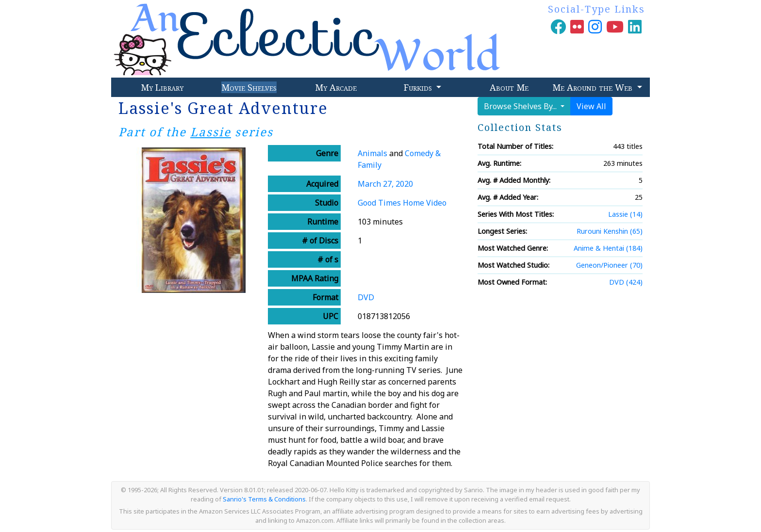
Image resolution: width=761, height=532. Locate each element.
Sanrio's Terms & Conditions (264, 499)
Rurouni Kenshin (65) (610, 231)
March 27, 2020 (385, 184)
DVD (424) (626, 282)
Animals (372, 153)
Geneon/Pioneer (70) (609, 265)
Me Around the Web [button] (594, 87)
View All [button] (591, 106)
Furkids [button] (419, 87)
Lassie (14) (625, 214)
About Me (509, 87)
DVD (366, 297)
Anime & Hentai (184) (608, 248)
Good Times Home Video (402, 203)
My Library (162, 87)
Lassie (211, 132)
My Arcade (336, 87)
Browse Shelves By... (521, 106)
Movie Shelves (249, 87)
